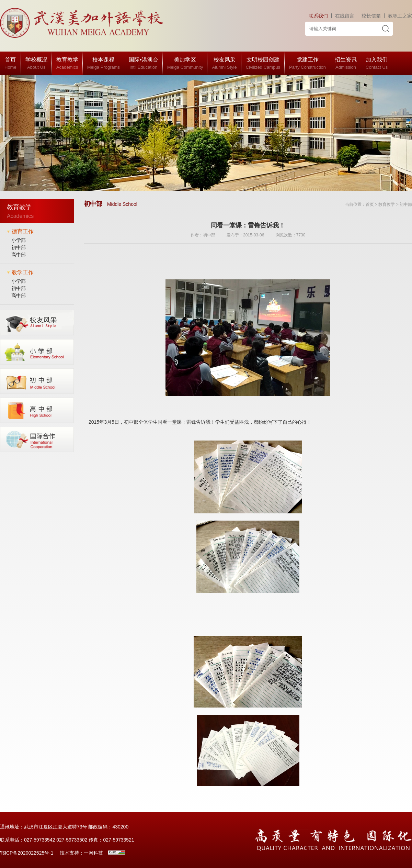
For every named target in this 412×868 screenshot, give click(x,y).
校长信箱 (371, 16)
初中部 (19, 247)
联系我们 (318, 16)
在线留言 (345, 16)
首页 (370, 204)
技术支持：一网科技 (81, 853)
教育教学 (387, 204)
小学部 (19, 240)
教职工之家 (400, 16)
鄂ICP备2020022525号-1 (27, 853)
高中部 (19, 255)
